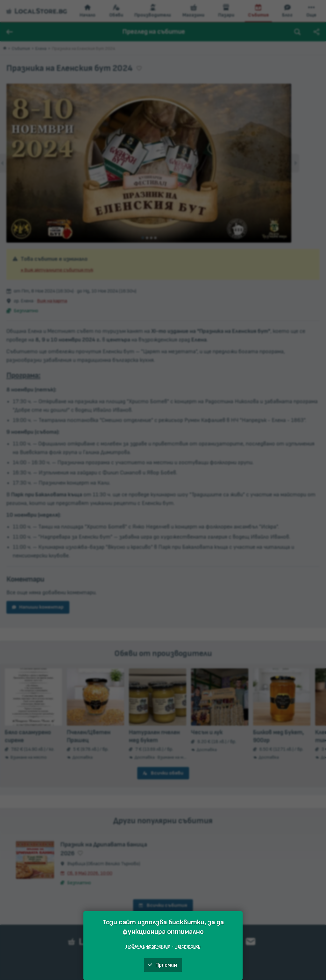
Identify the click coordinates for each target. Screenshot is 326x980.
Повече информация (148, 946)
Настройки (188, 946)
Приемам (163, 965)
